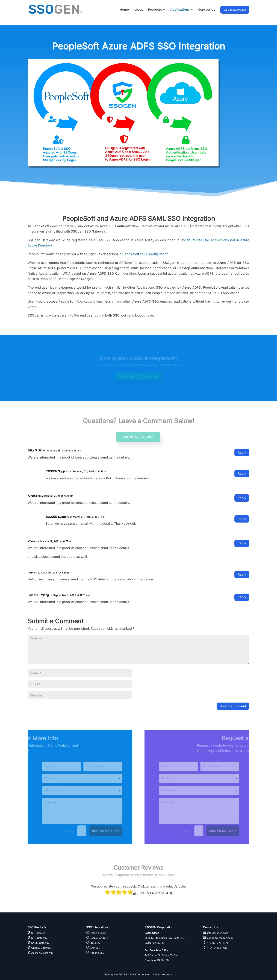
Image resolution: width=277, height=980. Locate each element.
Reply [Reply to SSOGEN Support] (242, 473)
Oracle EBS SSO (99, 933)
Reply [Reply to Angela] (242, 498)
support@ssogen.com (220, 938)
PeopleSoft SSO (99, 938)
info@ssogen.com (217, 933)
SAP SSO (95, 948)
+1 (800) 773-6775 (217, 943)
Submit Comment (233, 706)
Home (124, 10)
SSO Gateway (39, 938)
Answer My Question (138, 437)
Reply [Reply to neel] (242, 574)
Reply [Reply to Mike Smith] (242, 452)
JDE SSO (95, 943)
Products (155, 10)
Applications (180, 10)
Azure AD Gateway (42, 953)
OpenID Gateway (41, 948)
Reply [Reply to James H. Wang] (242, 597)
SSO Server (38, 933)
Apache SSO (97, 953)
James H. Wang (38, 595)
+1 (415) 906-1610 (217, 948)
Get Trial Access (235, 10)
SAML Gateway (40, 943)
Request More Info (75, 831)
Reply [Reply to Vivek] (242, 543)
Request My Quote (192, 831)
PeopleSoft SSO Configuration (145, 254)
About (138, 10)
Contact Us (207, 10)
